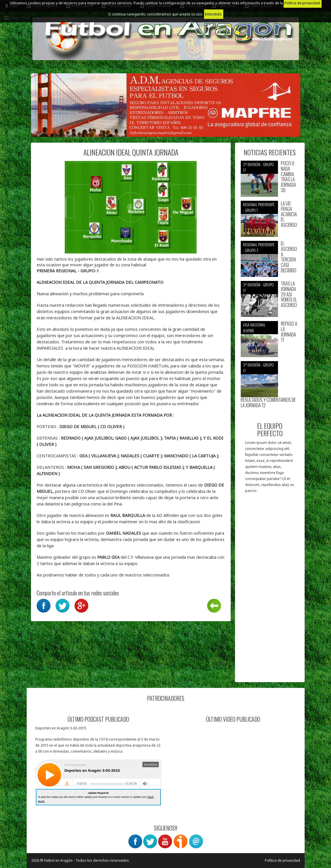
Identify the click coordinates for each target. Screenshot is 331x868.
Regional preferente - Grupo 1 (259, 207)
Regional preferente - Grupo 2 (259, 247)
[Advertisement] (270, 591)
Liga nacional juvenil (254, 327)
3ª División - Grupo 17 (258, 167)
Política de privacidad (282, 860)
